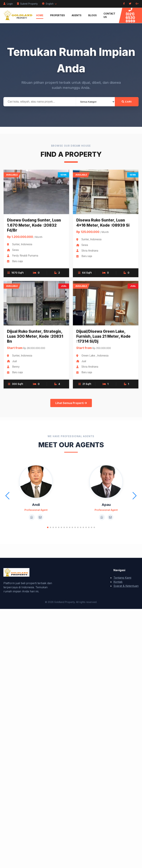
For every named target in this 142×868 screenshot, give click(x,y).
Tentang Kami (122, 578)
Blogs (92, 15)
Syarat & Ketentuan (126, 586)
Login (8, 4)
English (49, 4)
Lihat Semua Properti (71, 403)
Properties (57, 15)
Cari (127, 102)
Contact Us (109, 15)
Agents (77, 15)
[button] (48, 527)
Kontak (118, 582)
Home (40, 15)
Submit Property (27, 4)
